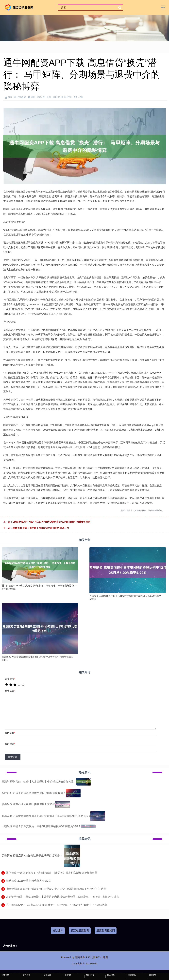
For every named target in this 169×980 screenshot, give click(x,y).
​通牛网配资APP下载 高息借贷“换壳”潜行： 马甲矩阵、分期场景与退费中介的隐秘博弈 (57, 905)
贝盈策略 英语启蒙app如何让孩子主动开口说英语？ (32, 856)
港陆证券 (58, 930)
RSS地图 (91, 957)
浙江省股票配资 (80, 930)
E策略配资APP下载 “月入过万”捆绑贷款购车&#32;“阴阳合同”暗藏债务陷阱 (51, 522)
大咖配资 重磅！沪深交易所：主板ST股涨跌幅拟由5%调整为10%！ (41, 826)
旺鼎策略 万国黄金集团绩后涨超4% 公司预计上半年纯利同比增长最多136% (46, 816)
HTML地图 (102, 957)
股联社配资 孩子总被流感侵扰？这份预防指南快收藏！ (34, 793)
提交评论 (13, 757)
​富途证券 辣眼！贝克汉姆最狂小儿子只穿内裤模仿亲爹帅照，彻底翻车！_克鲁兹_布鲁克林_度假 (63, 897)
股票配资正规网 (106, 930)
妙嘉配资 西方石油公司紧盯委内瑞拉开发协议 (28, 804)
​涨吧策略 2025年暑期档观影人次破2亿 (29, 881)
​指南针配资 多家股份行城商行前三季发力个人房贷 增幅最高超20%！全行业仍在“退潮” (57, 889)
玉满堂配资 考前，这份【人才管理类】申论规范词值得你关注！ (39, 782)
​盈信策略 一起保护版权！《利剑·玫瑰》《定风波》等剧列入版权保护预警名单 (52, 873)
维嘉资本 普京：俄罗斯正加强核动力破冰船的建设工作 (41, 528)
